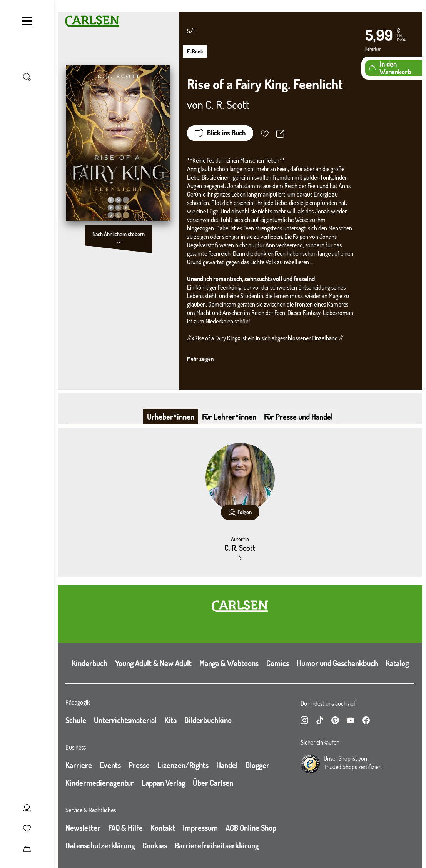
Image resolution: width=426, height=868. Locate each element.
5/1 (191, 31)
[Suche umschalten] (27, 77)
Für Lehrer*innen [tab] (229, 417)
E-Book (195, 51)
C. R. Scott (227, 104)
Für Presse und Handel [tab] (298, 417)
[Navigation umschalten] (27, 21)
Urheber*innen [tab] (171, 417)
